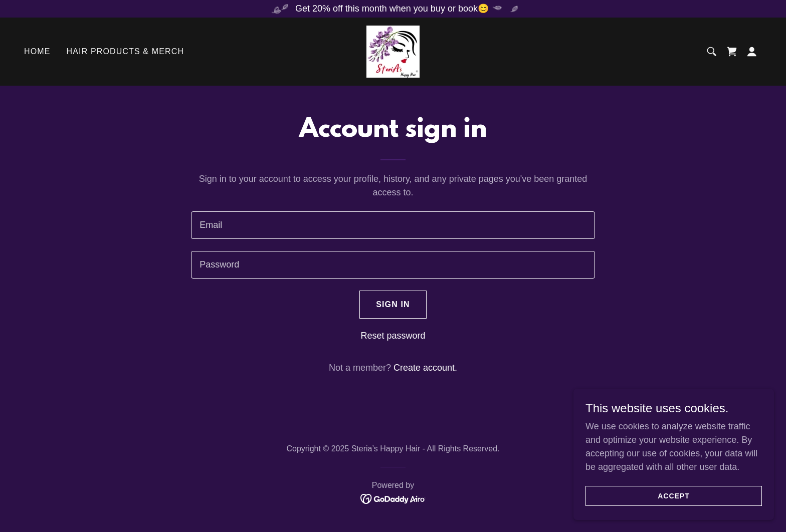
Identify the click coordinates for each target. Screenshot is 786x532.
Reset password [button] (393, 336)
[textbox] (393, 225)
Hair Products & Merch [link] (126, 51)
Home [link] (37, 51)
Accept (674, 516)
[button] (752, 52)
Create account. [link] (425, 368)
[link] (393, 51)
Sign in (393, 304)
